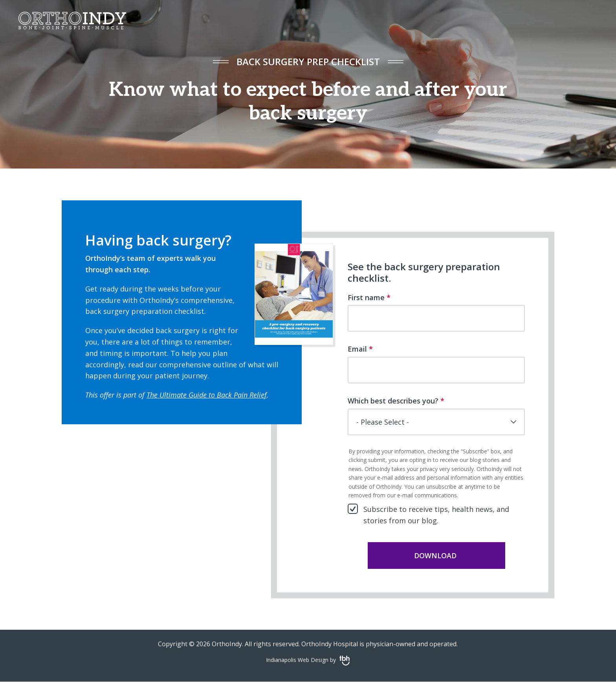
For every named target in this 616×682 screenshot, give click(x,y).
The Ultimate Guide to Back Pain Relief (207, 395)
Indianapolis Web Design (297, 660)
